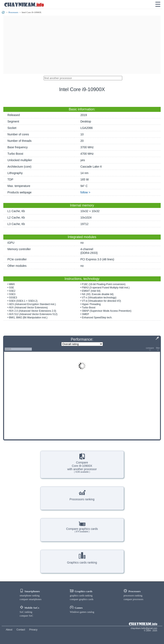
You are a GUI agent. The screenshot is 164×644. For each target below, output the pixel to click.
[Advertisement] (82, 45)
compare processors (133, 599)
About (9, 630)
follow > (85, 192)
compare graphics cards (82, 599)
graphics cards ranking (81, 596)
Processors (13, 12)
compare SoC (27, 616)
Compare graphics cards (82, 527)
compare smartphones (31, 599)
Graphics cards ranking (82, 558)
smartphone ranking (30, 596)
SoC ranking (26, 612)
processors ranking (133, 596)
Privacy (33, 630)
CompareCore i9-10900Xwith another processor (82, 463)
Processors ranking (82, 495)
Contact (21, 630)
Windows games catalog (82, 612)
